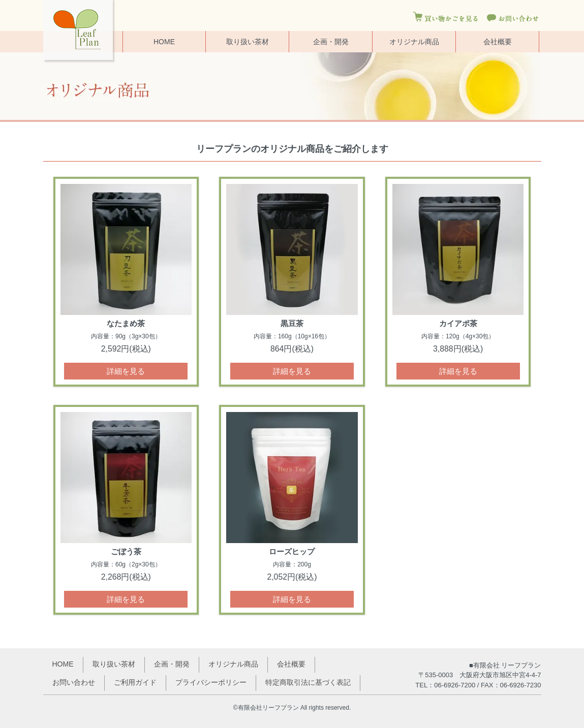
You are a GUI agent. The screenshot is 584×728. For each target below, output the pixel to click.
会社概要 (498, 42)
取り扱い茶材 (248, 42)
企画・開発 (331, 42)
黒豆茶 (292, 323)
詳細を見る (126, 371)
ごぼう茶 (126, 551)
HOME (164, 42)
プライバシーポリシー (211, 682)
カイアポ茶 (458, 323)
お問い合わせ (74, 682)
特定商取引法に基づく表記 (308, 682)
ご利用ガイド (135, 682)
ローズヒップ (292, 551)
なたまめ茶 (126, 323)
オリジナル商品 (414, 42)
